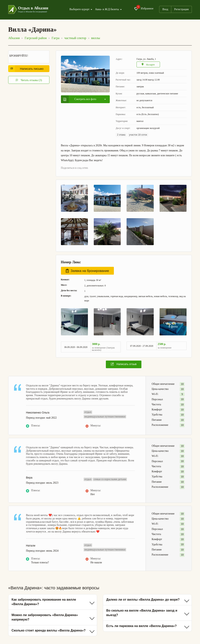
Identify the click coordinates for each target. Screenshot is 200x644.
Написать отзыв (124, 364)
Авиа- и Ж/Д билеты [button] (108, 9)
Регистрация (181, 9)
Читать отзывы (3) (29, 80)
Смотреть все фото (80, 99)
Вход (165, 9)
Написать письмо (27, 69)
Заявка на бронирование (87, 271)
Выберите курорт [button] (81, 9)
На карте (148, 65)
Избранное (144, 9)
